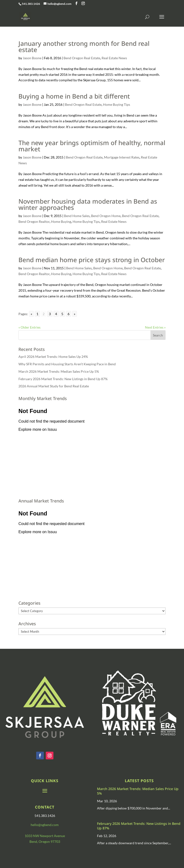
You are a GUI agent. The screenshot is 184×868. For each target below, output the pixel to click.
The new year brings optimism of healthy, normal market (92, 146)
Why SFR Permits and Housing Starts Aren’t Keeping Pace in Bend (67, 364)
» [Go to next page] (75, 314)
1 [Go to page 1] (37, 314)
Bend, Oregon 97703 (45, 841)
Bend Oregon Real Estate (82, 58)
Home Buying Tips (117, 104)
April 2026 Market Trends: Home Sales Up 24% (53, 357)
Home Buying (61, 221)
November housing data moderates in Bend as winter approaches (88, 204)
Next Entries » (155, 327)
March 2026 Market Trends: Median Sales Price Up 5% (59, 371)
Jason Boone (32, 58)
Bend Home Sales (77, 216)
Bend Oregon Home (106, 216)
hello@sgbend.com (45, 825)
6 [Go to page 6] (69, 314)
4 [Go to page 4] (56, 314)
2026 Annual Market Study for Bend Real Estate (54, 386)
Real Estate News (114, 58)
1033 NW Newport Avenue (45, 836)
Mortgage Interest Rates (122, 157)
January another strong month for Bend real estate (84, 47)
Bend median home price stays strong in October (92, 260)
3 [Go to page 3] (50, 314)
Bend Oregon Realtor (34, 221)
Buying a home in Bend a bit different (74, 96)
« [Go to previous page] (31, 314)
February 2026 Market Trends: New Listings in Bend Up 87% (63, 379)
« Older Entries (29, 327)
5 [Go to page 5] (62, 314)
